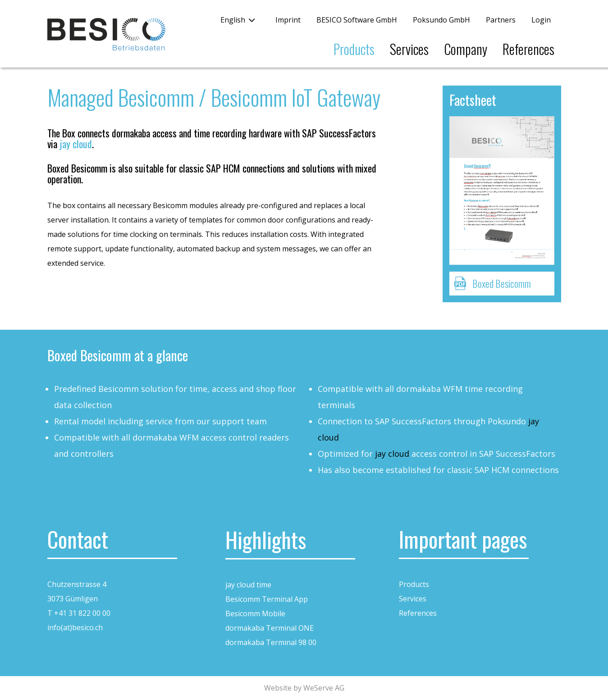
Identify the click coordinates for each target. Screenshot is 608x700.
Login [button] (541, 20)
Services (409, 49)
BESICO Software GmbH (357, 20)
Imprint (288, 20)
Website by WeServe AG (304, 688)
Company (466, 49)
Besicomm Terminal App (267, 599)
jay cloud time (248, 585)
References (528, 49)
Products (354, 49)
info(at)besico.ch (75, 627)
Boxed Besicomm (502, 283)
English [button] (233, 20)
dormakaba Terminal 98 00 (271, 642)
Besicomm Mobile (255, 614)
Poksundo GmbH (441, 20)
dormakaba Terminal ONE (270, 628)
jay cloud (76, 144)
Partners (501, 20)
